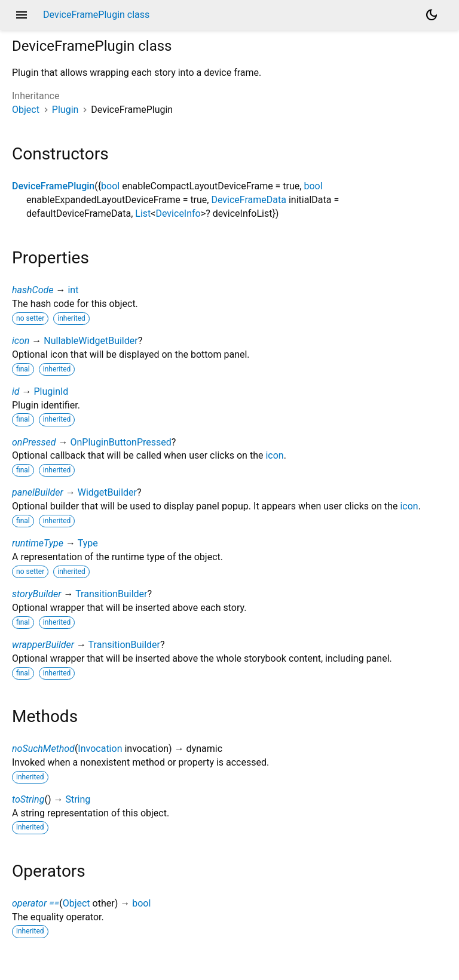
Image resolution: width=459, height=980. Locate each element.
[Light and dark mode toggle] (432, 15)
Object (26, 110)
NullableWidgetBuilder (91, 341)
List (143, 213)
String (78, 799)
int (73, 290)
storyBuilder (37, 594)
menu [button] (22, 15)
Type (88, 543)
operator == (36, 903)
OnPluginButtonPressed (120, 442)
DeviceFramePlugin (53, 186)
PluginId (51, 391)
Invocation (100, 749)
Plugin (65, 110)
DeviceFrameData (249, 200)
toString (28, 799)
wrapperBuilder (43, 645)
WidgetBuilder (107, 492)
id (16, 391)
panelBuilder (38, 492)
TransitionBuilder (111, 594)
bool (110, 186)
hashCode (33, 290)
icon (21, 341)
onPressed (34, 442)
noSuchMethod (43, 749)
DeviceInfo (178, 213)
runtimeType (38, 543)
